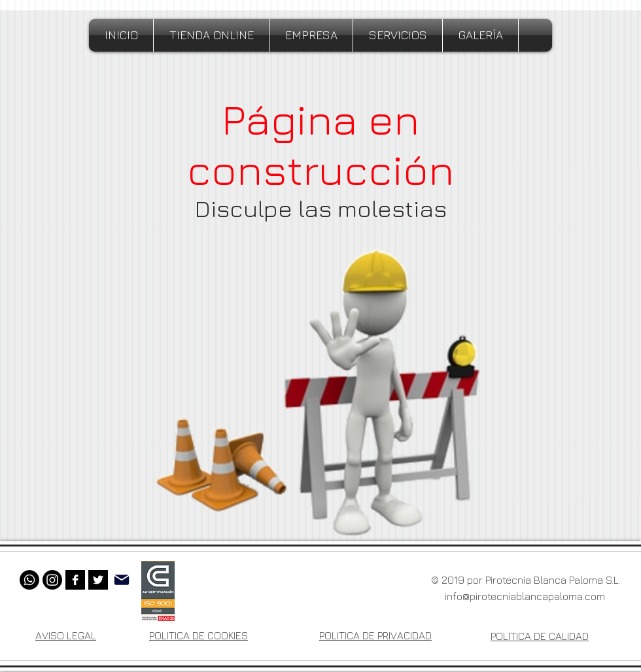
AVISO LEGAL (66, 635)
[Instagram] (52, 580)
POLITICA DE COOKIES (199, 635)
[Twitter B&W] (98, 580)
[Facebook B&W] (75, 580)
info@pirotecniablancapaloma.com (525, 596)
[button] (311, 35)
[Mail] (121, 580)
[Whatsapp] (29, 580)
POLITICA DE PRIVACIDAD (375, 635)
